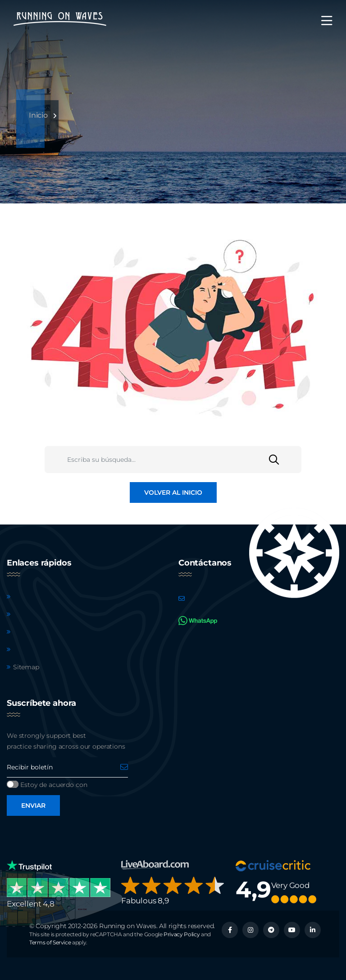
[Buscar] (285, 460)
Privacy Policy (182, 934)
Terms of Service (50, 942)
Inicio (38, 115)
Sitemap (26, 667)
